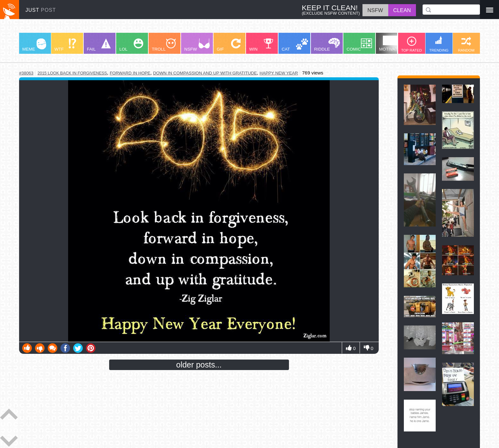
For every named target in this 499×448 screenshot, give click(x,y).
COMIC (359, 45)
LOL (131, 45)
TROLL (164, 45)
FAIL (99, 45)
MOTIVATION (392, 44)
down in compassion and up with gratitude (205, 73)
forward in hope (130, 73)
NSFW (197, 45)
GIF (229, 45)
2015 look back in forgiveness (72, 73)
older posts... (199, 365)
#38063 (26, 73)
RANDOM (466, 44)
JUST (41, 10)
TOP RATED (411, 44)
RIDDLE (327, 45)
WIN (261, 45)
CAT (295, 45)
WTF (65, 45)
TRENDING (439, 44)
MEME (34, 45)
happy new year (279, 73)
